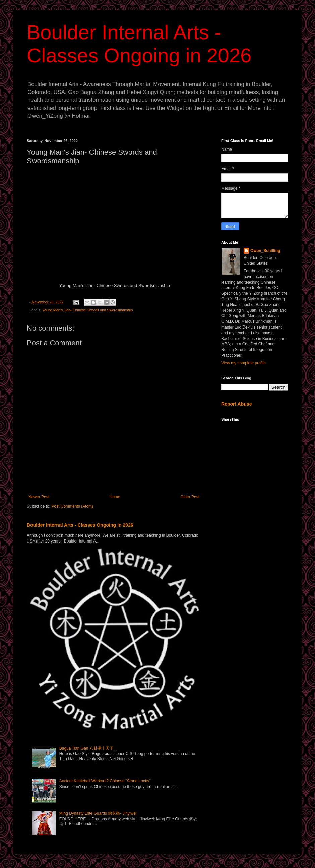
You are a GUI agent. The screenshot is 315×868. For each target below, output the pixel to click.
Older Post (190, 497)
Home (115, 497)
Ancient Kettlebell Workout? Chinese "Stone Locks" (105, 781)
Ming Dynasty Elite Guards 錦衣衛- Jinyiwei (98, 813)
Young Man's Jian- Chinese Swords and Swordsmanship (88, 310)
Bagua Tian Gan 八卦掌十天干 (86, 748)
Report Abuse (236, 404)
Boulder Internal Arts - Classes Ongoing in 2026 (80, 525)
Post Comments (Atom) (72, 506)
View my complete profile (243, 363)
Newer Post (39, 497)
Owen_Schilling (265, 251)
